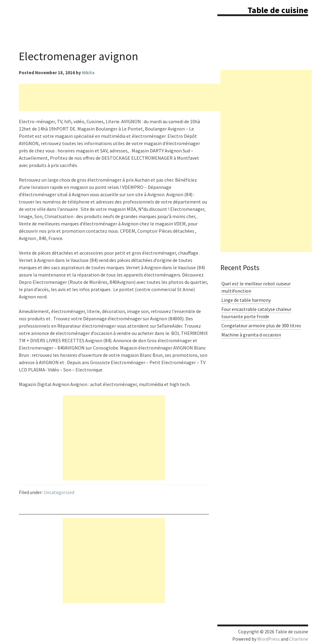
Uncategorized (59, 492)
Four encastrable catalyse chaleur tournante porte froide (256, 313)
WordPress (269, 639)
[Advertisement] (130, 97)
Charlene (299, 639)
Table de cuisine (278, 10)
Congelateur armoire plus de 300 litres (261, 325)
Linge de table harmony (246, 300)
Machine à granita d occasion (251, 335)
